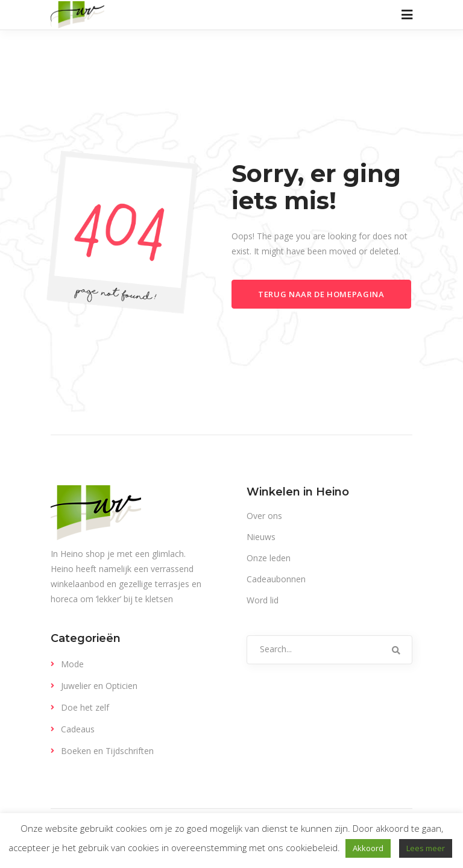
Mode (72, 664)
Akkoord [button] (368, 848)
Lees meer (426, 848)
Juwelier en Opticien (99, 686)
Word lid (263, 600)
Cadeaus (78, 729)
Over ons (264, 516)
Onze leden (269, 558)
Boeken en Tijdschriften (107, 751)
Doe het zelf (85, 707)
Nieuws (261, 537)
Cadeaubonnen (276, 579)
